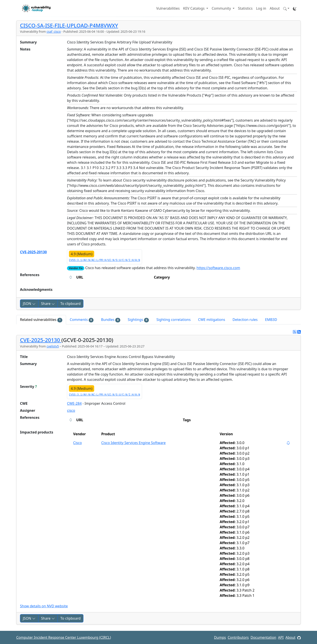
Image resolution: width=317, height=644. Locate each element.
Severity (28, 387)
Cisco (77, 443)
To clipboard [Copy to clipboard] (70, 304)
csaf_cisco (54, 31)
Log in (261, 8)
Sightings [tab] (138, 320)
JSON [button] (29, 304)
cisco (71, 410)
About (275, 8)
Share (48, 304)
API (281, 637)
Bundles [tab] (111, 320)
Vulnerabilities (168, 8)
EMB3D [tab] (271, 320)
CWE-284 (74, 403)
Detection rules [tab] (245, 320)
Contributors (238, 637)
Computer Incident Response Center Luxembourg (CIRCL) (64, 637)
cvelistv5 (53, 346)
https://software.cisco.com (218, 268)
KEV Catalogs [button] (194, 8)
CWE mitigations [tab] (212, 320)
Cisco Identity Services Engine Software (133, 443)
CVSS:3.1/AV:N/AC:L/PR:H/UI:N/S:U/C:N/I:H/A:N (104, 260)
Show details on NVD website (44, 606)
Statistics (245, 8)
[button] (286, 8)
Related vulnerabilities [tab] (41, 320)
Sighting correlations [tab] (173, 320)
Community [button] (222, 8)
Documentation (263, 637)
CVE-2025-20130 (33, 252)
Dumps (220, 637)
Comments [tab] (82, 320)
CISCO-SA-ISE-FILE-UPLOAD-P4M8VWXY (69, 25)
